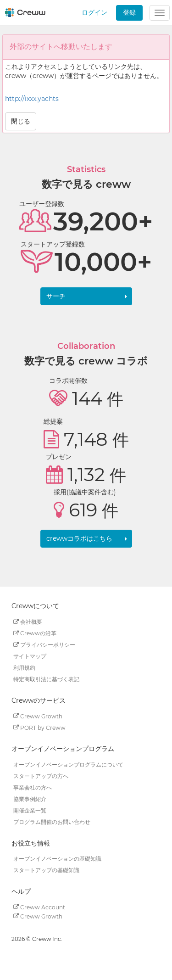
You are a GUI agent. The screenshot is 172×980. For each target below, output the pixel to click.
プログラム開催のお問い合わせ (52, 822)
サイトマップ (30, 656)
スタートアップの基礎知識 (46, 870)
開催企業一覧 (30, 810)
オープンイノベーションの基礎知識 (57, 859)
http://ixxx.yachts (32, 99)
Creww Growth (38, 716)
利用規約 (24, 668)
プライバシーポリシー (44, 645)
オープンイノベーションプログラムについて (68, 764)
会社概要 (28, 622)
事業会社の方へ (33, 787)
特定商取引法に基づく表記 (46, 679)
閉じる (21, 121)
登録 (129, 12)
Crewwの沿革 (35, 633)
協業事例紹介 (30, 799)
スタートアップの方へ (41, 776)
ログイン (94, 12)
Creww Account (39, 907)
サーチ (56, 296)
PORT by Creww (39, 727)
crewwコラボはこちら (79, 538)
